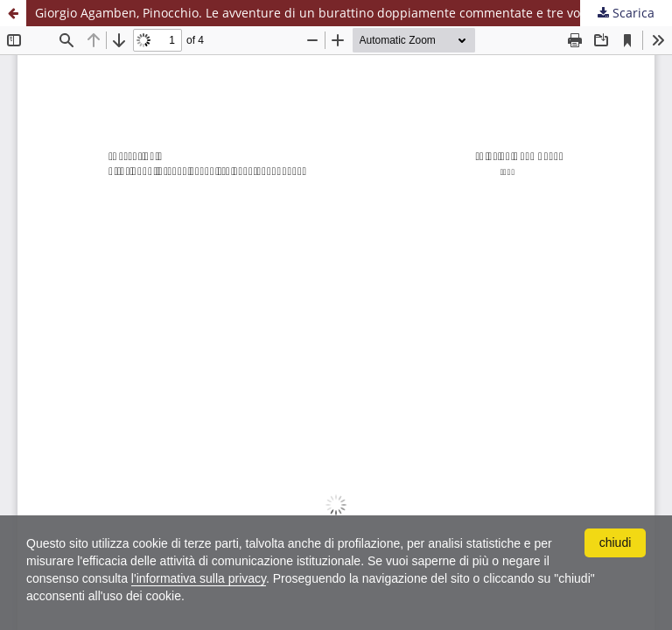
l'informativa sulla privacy (199, 578)
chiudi (616, 542)
